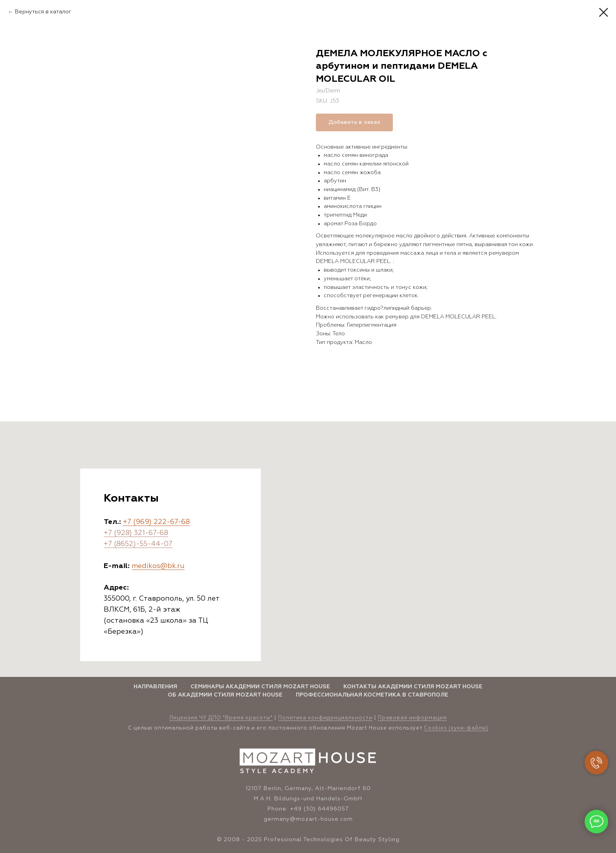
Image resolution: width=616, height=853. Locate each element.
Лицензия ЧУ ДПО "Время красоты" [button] (221, 718)
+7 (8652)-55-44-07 (138, 544)
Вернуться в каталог (43, 12)
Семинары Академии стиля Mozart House (260, 687)
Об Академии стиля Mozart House (225, 695)
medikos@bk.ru (158, 566)
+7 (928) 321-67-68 (136, 533)
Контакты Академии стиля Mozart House (413, 687)
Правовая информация (412, 718)
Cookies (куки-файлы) (456, 728)
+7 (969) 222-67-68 (156, 522)
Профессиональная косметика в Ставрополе (372, 695)
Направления (155, 687)
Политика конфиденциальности (325, 718)
